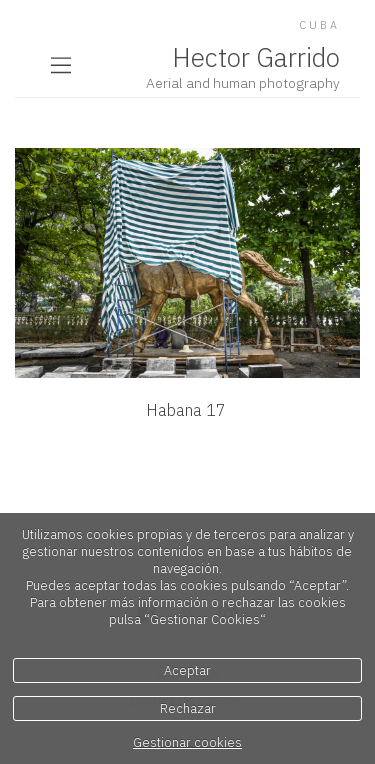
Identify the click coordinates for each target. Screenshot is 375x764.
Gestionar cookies (187, 742)
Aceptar (187, 670)
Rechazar (188, 708)
